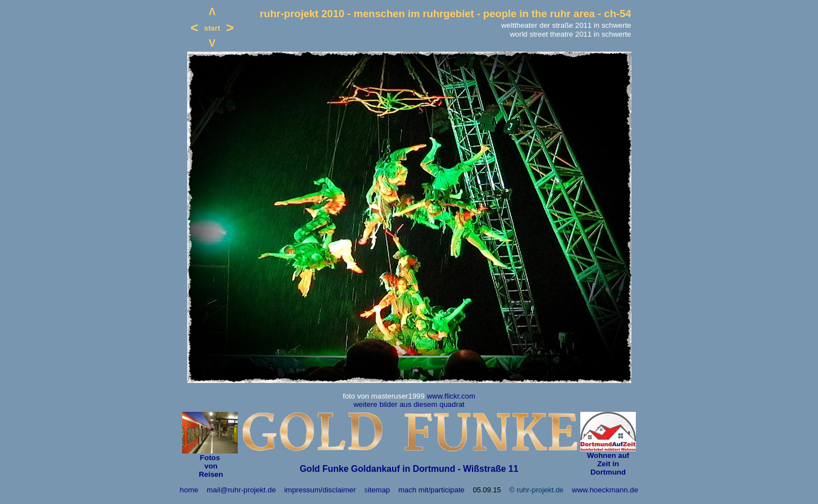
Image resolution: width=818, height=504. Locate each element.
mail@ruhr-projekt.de (241, 490)
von (210, 466)
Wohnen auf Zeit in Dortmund (608, 464)
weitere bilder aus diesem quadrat (409, 404)
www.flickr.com (451, 396)
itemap (379, 490)
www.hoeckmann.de (605, 490)
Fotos (210, 458)
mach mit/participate (431, 490)
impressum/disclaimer (320, 490)
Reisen (210, 474)
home (189, 490)
